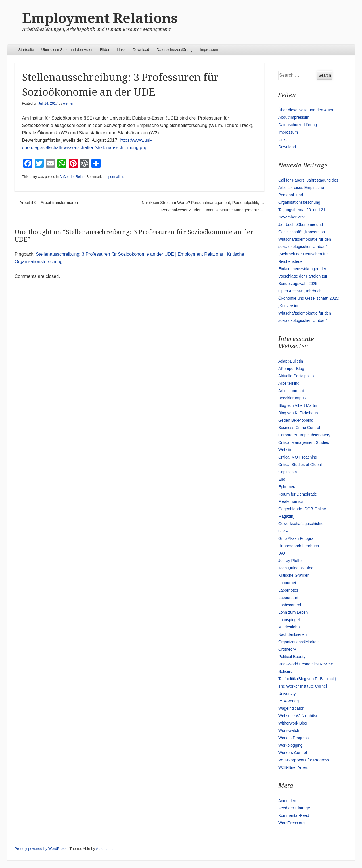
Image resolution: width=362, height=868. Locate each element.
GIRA (283, 531)
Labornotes (288, 590)
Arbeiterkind (289, 383)
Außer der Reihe (72, 177)
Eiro (282, 479)
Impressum (209, 50)
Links (121, 50)
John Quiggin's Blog (296, 568)
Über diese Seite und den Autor (67, 50)
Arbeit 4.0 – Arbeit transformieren (46, 203)
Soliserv (285, 671)
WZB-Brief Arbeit (293, 767)
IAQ (282, 553)
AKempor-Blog (291, 369)
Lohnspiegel (289, 620)
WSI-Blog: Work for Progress (304, 760)
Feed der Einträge (294, 808)
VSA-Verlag (288, 701)
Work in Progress (293, 738)
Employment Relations (100, 18)
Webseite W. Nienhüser (299, 716)
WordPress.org (291, 823)
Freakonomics (291, 501)
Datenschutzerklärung (175, 50)
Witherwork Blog (293, 723)
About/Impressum (294, 117)
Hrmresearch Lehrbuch (299, 546)
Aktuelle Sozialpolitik (296, 376)
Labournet (287, 583)
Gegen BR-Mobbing (296, 420)
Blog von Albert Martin (298, 405)
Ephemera (287, 487)
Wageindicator (291, 708)
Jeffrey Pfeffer (291, 561)
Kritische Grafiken (294, 575)
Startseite (26, 50)
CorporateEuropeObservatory (304, 435)
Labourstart (288, 598)
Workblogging (290, 745)
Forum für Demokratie (298, 494)
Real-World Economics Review (305, 664)
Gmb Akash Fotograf (296, 538)
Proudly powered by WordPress (41, 849)
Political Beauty (292, 657)
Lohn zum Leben (293, 612)
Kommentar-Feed (294, 815)
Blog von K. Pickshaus (298, 413)
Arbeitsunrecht (291, 391)
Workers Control (293, 753)
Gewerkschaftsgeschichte (301, 524)
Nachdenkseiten (292, 634)
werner (68, 103)
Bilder (105, 50)
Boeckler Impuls (292, 398)
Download (141, 50)
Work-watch (289, 730)
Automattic (105, 849)
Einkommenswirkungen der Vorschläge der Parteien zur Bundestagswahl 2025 (303, 276)
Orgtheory (287, 649)
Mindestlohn (289, 627)
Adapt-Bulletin (291, 361)
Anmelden (287, 801)
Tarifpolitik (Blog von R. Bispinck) (307, 679)
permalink (116, 177)
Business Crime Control (299, 428)
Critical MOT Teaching (298, 457)
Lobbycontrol (290, 605)
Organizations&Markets (299, 642)
